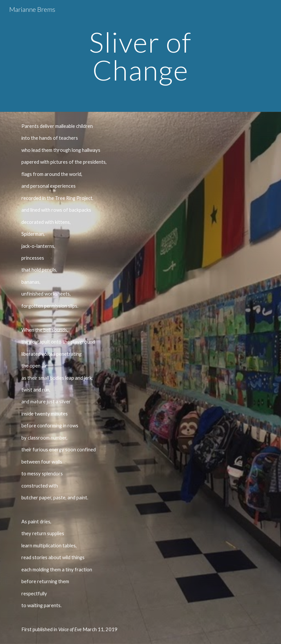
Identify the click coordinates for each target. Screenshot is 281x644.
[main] (140, 56)
